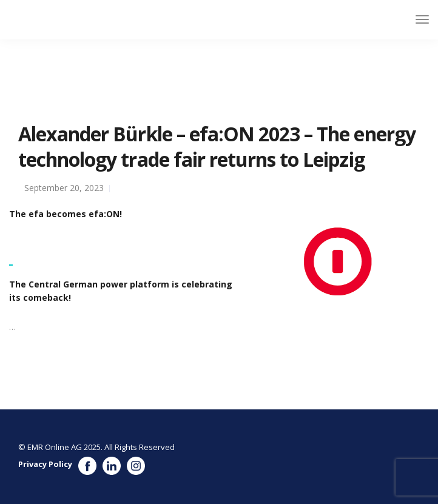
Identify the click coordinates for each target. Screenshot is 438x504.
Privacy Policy (45, 464)
